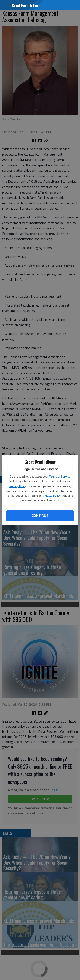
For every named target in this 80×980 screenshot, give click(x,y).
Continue (40, 516)
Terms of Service (60, 476)
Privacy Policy (18, 486)
